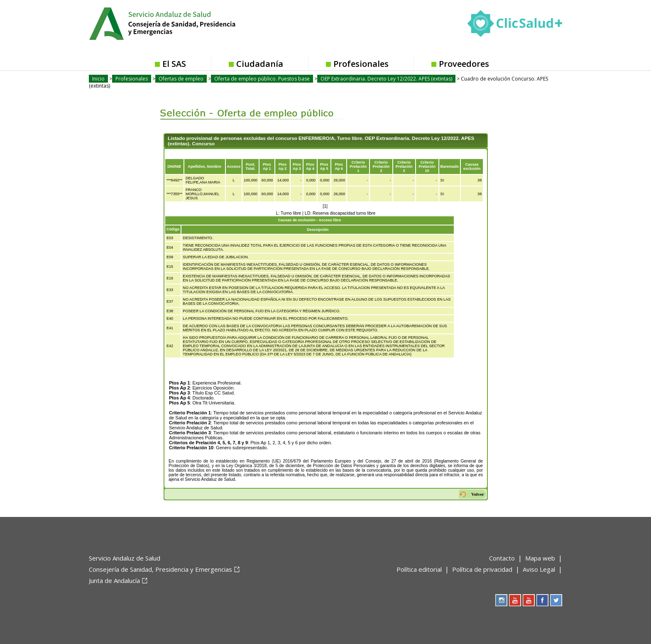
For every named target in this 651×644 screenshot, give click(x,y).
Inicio (98, 79)
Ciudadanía (260, 64)
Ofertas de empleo (181, 79)
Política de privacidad (482, 569)
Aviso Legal (539, 569)
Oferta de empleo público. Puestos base (262, 79)
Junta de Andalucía (114, 580)
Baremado (450, 167)
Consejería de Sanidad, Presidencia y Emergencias (160, 569)
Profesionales (361, 64)
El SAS (174, 64)
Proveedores (464, 64)
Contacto (502, 558)
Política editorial (419, 569)
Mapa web (540, 558)
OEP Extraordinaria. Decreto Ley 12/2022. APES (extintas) (386, 79)
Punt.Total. (251, 167)
